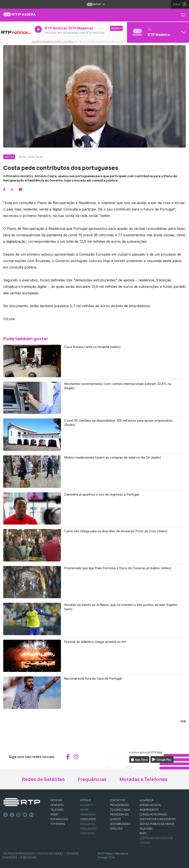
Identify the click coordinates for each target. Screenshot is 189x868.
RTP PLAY (86, 800)
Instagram (19, 815)
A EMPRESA (146, 800)
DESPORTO (57, 805)
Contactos (88, 833)
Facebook (6, 815)
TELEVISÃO (57, 810)
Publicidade (28, 857)
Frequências (92, 779)
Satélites (116, 829)
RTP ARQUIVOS (59, 819)
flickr (31, 815)
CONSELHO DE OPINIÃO (153, 814)
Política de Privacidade (19, 854)
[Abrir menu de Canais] (157, 32)
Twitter (12, 815)
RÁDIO (54, 814)
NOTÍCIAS (56, 800)
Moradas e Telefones (143, 779)
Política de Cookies (51, 854)
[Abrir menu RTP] (95, 4)
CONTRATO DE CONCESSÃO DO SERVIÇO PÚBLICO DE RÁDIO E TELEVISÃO (158, 824)
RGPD (143, 833)
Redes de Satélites (43, 779)
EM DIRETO (87, 805)
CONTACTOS (117, 800)
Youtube (25, 815)
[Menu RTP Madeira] (185, 15)
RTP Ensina (58, 824)
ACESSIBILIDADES (120, 824)
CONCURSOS (88, 819)
